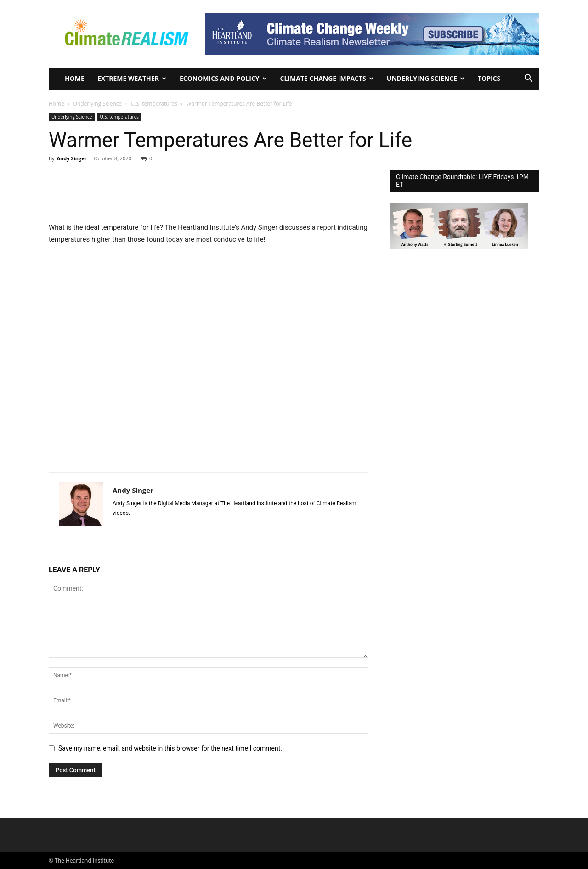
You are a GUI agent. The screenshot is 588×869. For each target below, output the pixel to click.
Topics (489, 78)
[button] (528, 79)
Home (75, 78)
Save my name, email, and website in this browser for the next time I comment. (170, 748)
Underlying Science (426, 78)
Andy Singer (71, 158)
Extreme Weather (132, 78)
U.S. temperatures (154, 104)
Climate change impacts (327, 78)
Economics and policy (223, 78)
